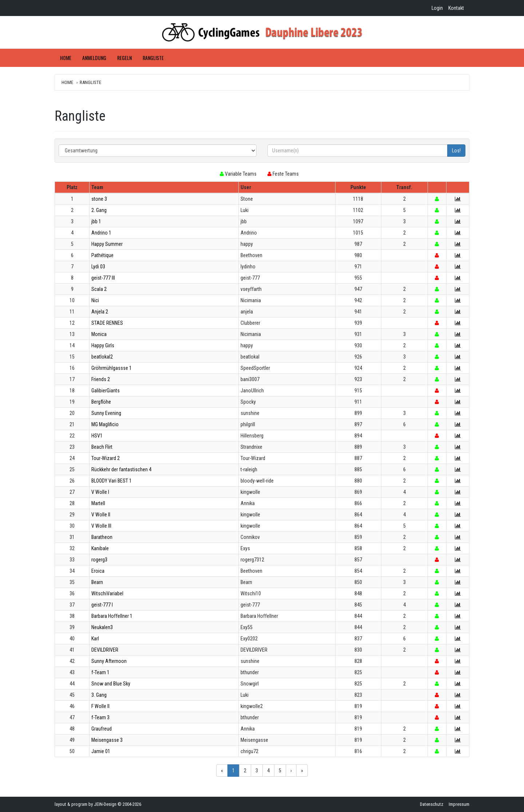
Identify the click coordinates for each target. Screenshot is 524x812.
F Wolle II (100, 706)
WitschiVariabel (107, 593)
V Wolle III (101, 526)
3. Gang (99, 695)
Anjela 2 (100, 312)
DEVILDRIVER (105, 650)
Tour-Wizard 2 (106, 458)
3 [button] (257, 771)
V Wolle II (101, 515)
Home (66, 58)
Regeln (124, 58)
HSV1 (97, 436)
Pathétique (102, 255)
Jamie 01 (101, 751)
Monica (99, 334)
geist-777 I (102, 605)
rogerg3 (99, 560)
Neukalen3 (102, 627)
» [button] (302, 771)
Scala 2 (99, 289)
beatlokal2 (102, 357)
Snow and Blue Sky (111, 684)
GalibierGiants (106, 391)
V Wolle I (100, 492)
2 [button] (245, 771)
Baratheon (102, 537)
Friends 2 (101, 379)
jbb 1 (96, 221)
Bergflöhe (101, 402)
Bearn (97, 582)
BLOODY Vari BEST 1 (112, 481)
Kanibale (100, 548)
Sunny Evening (106, 413)
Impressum (459, 804)
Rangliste (153, 58)
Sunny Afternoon (109, 661)
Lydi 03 (98, 267)
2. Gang (99, 210)
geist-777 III (103, 278)
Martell (98, 503)
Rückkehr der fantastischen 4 (121, 469)
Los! (456, 151)
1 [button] (233, 771)
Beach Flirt (102, 447)
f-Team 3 (100, 717)
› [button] (291, 771)
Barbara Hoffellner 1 (112, 616)
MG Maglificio (105, 424)
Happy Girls (103, 345)
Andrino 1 (101, 233)
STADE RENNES (107, 323)
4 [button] (268, 771)
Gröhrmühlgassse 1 (112, 368)
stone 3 (99, 199)
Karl (95, 639)
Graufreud (102, 729)
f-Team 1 (100, 672)
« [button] (222, 771)
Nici (95, 300)
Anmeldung (94, 58)
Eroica (98, 571)
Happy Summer (107, 244)
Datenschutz (432, 804)
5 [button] (280, 771)
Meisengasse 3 (107, 740)
